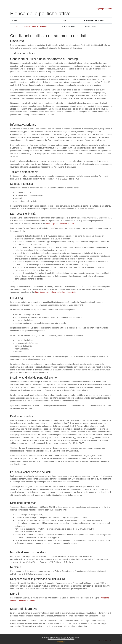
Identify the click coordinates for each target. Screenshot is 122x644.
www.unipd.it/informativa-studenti (60, 224)
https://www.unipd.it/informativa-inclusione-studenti (57, 292)
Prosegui (61, 642)
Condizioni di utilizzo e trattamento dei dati (61, 639)
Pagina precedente (104, 9)
